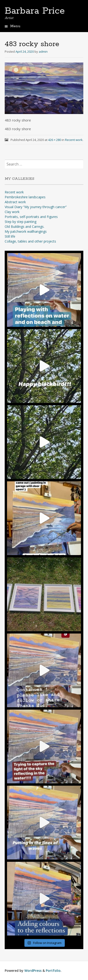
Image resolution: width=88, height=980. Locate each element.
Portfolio (53, 971)
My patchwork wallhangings (26, 231)
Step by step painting (21, 222)
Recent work (74, 140)
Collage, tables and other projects (30, 241)
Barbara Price (35, 11)
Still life (10, 236)
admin (43, 52)
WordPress (33, 971)
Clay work (12, 212)
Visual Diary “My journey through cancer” (36, 207)
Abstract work (15, 202)
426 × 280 (55, 140)
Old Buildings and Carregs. (25, 227)
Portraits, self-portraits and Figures (31, 217)
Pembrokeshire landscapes (25, 197)
